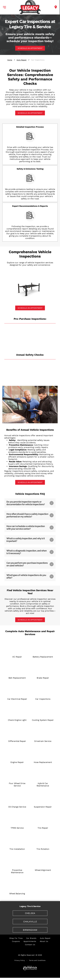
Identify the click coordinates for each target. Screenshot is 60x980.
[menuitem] (16, 938)
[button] (4, 7)
